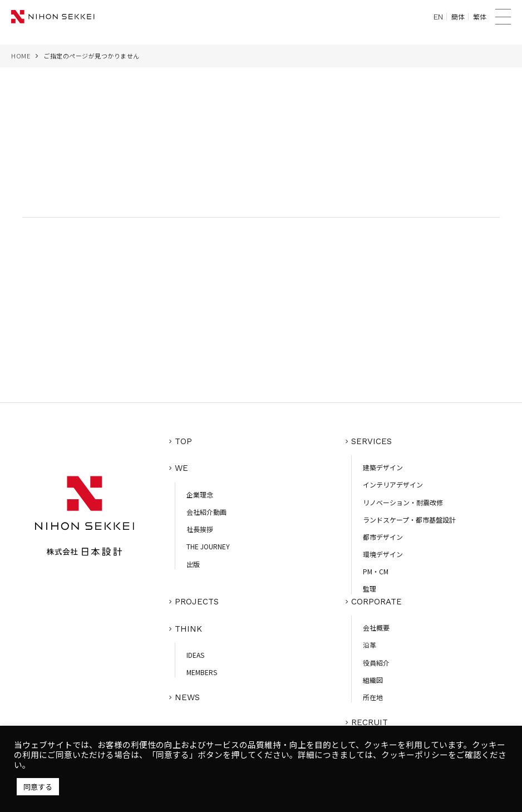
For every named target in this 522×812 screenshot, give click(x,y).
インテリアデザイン (393, 486)
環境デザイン (383, 556)
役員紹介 (376, 663)
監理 (370, 591)
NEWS (187, 695)
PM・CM (376, 573)
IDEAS (195, 654)
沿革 (370, 645)
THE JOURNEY (208, 547)
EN (438, 17)
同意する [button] (38, 787)
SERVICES (371, 444)
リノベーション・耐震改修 (403, 504)
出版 (193, 564)
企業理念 (200, 494)
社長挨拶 (200, 530)
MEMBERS (202, 671)
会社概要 (376, 628)
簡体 (458, 17)
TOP (183, 444)
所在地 (373, 698)
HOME (21, 56)
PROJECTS (197, 603)
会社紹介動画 (206, 512)
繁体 (480, 17)
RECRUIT (370, 722)
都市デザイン (383, 538)
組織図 (373, 680)
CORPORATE (376, 603)
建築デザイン (383, 469)
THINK (188, 628)
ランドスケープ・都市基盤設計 (409, 521)
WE (181, 469)
